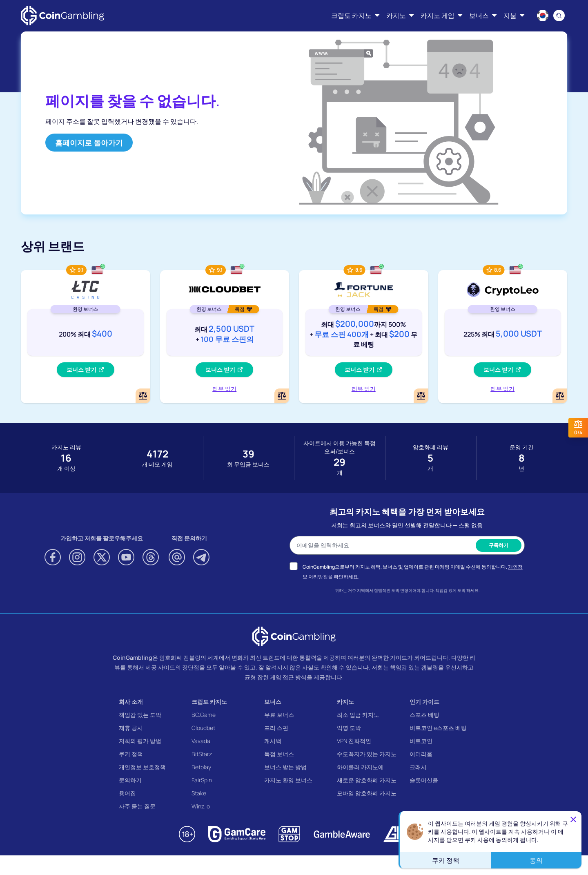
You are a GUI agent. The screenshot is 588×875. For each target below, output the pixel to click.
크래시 (418, 767)
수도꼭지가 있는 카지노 (367, 754)
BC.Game (204, 715)
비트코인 (421, 741)
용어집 (127, 793)
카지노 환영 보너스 (288, 780)
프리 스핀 (276, 728)
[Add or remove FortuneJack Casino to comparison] (421, 396)
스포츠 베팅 (424, 715)
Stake (199, 793)
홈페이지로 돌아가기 (89, 143)
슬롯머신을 (424, 780)
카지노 (345, 702)
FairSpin (202, 780)
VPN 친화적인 (354, 741)
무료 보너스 (279, 715)
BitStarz (202, 754)
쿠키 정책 (131, 754)
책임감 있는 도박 (140, 715)
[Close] (573, 819)
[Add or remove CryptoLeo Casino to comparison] (560, 396)
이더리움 (421, 754)
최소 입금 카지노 (358, 715)
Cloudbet (203, 728)
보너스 (273, 702)
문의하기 (130, 780)
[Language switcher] (543, 16)
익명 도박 (349, 728)
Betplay (201, 767)
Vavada (201, 741)
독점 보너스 (279, 754)
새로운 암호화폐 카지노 (367, 780)
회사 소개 (131, 702)
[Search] (559, 16)
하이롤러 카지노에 (360, 767)
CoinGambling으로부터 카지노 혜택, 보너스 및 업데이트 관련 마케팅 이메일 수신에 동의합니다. (404, 567)
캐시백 (273, 741)
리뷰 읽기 (224, 389)
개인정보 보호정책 (142, 767)
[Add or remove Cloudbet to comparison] (282, 396)
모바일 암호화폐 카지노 (367, 793)
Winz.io (201, 806)
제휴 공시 (131, 728)
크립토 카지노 (209, 702)
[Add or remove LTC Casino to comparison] (143, 396)
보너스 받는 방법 (285, 767)
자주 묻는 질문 (137, 806)
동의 (536, 860)
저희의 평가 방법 (140, 741)
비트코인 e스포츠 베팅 (438, 728)
